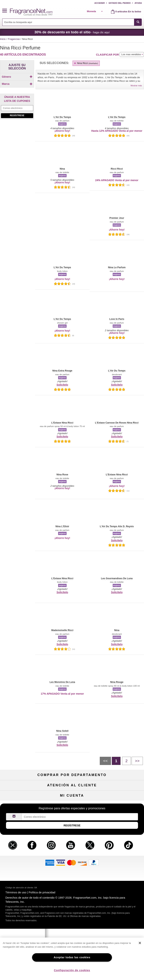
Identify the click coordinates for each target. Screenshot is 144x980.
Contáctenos (23, 848)
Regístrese (17, 203)
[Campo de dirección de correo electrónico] (17, 195)
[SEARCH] (138, 22)
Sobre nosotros (23, 854)
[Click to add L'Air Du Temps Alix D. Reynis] (16, 156)
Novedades (121, 805)
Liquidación (72, 817)
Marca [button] (17, 90)
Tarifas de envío (72, 854)
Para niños (121, 787)
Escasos (121, 817)
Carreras (121, 860)
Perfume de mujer (23, 793)
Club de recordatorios (72, 903)
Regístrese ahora (23, 903)
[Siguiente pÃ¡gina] (137, 761)
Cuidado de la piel (72, 799)
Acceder (99, 3)
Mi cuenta (23, 897)
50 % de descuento (72, 787)
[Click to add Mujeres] (17, 83)
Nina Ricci (86, 63)
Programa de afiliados (121, 842)
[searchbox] (68, 22)
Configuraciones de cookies (121, 903)
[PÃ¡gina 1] (116, 761)
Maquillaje (121, 793)
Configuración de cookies (72, 970)
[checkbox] (17, 83)
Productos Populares (72, 811)
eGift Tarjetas (23, 860)
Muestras (72, 793)
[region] (72, 959)
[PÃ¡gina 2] (126, 761)
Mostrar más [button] (136, 86)
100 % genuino (72, 860)
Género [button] (17, 77)
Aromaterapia (72, 805)
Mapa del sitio (121, 848)
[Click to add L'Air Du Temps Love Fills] (16, 162)
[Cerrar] (140, 943)
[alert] (96, 11)
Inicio (3, 39)
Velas (121, 799)
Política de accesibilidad (23, 866)
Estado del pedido (120, 3)
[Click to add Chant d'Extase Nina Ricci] (16, 136)
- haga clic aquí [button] (72, 32)
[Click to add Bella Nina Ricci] (16, 126)
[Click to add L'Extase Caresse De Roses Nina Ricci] (16, 169)
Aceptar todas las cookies (72, 957)
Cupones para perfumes (121, 854)
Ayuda (138, 3)
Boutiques (23, 811)
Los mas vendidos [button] (131, 54)
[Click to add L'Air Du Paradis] (16, 147)
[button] (6, 11)
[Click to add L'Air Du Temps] (16, 151)
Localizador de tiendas (72, 866)
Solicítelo (62, 385)
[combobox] (72, 22)
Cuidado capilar (23, 805)
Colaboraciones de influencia (23, 872)
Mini (121, 811)
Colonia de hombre (23, 799)
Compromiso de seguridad (72, 848)
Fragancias (14, 39)
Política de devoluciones (72, 842)
